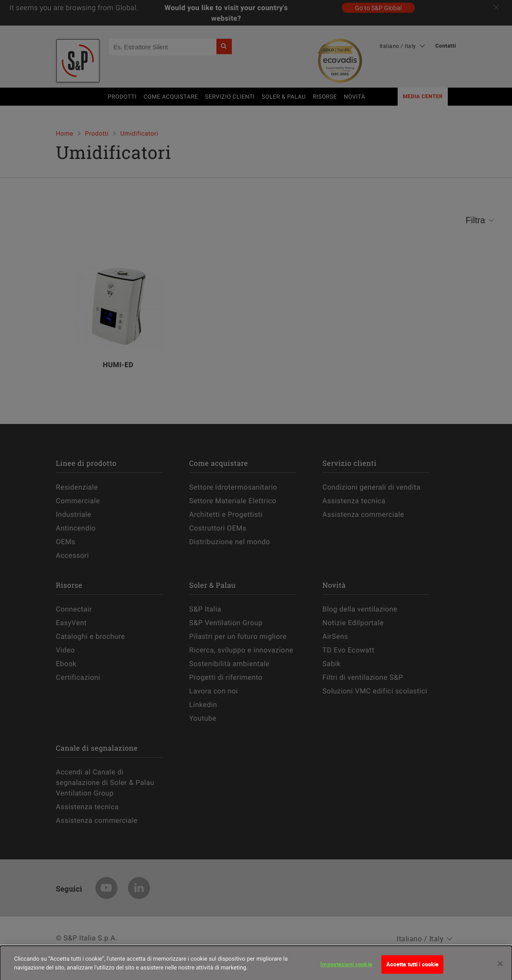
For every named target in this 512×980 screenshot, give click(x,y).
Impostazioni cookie (346, 967)
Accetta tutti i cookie (413, 967)
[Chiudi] (500, 966)
